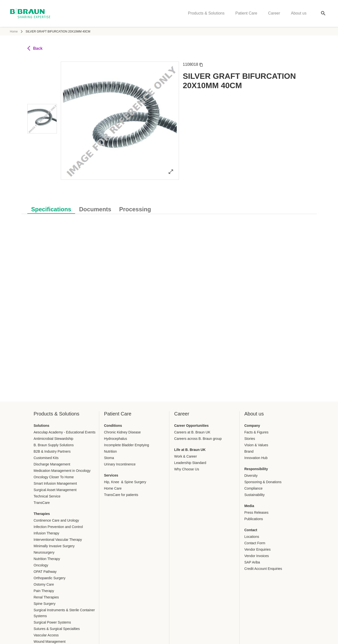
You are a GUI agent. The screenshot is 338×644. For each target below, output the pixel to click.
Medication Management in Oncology (62, 471)
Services (111, 475)
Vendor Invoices (257, 556)
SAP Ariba (252, 562)
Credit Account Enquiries (263, 569)
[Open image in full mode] (171, 172)
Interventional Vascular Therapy (58, 540)
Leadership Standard (190, 463)
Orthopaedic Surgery (50, 578)
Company (252, 426)
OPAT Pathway (45, 572)
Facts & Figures (257, 432)
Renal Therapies (46, 597)
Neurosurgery (44, 552)
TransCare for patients (121, 495)
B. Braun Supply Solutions (54, 445)
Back (35, 48)
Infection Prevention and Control (58, 527)
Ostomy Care (44, 584)
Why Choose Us (187, 469)
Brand (249, 451)
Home (14, 32)
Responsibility (256, 469)
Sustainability (255, 495)
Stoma (109, 458)
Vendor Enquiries (258, 549)
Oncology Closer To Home (54, 477)
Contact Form (255, 543)
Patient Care (246, 14)
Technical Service (47, 496)
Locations (252, 537)
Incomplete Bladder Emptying (127, 445)
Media (249, 506)
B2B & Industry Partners (52, 451)
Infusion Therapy (47, 533)
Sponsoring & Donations (263, 482)
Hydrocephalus (116, 439)
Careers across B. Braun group (198, 439)
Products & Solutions (206, 14)
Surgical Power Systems (52, 622)
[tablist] (169, 207)
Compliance (254, 488)
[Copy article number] (201, 65)
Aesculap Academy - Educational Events (65, 432)
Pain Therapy (44, 591)
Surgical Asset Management (55, 490)
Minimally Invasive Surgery (54, 546)
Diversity (251, 476)
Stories (250, 439)
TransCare (42, 503)
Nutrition (111, 451)
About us (299, 14)
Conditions (113, 426)
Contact (251, 530)
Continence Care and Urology (56, 520)
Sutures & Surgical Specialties (57, 629)
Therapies (42, 514)
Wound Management (50, 642)
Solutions (42, 426)
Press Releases (257, 512)
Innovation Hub (256, 458)
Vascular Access (46, 635)
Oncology (41, 565)
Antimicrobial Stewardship (54, 439)
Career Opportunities (192, 426)
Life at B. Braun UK (190, 450)
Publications (254, 519)
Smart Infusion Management (55, 483)
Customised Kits (46, 458)
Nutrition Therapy (47, 559)
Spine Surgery (45, 604)
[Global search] (323, 14)
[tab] (51, 208)
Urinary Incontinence (120, 464)
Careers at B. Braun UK (192, 432)
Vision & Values (256, 445)
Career (274, 14)
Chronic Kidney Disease (122, 432)
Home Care (113, 488)
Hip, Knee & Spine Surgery (125, 482)
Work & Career (186, 456)
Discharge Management (52, 464)
